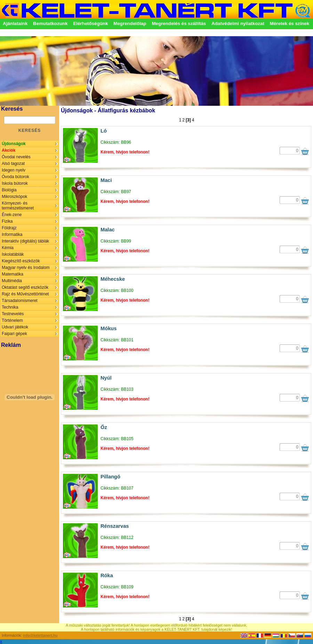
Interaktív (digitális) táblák (25, 241)
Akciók (9, 150)
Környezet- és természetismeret (18, 206)
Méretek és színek (290, 23)
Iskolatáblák (13, 254)
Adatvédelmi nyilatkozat (238, 23)
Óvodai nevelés (16, 157)
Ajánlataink (15, 23)
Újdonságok (14, 144)
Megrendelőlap (130, 23)
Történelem (12, 320)
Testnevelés (13, 314)
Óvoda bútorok (15, 177)
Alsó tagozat (13, 164)
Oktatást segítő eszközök (25, 287)
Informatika (12, 234)
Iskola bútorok (15, 183)
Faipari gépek (14, 334)
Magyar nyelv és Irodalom (26, 268)
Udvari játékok (15, 327)
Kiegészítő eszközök (21, 261)
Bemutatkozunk (50, 23)
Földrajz (9, 228)
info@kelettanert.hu (40, 635)
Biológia (9, 190)
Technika (10, 307)
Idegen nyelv (14, 170)
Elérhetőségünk (90, 23)
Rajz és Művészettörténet (25, 294)
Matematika (13, 274)
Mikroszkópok (14, 197)
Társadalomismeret (20, 301)
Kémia (8, 248)
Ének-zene (12, 215)
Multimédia (12, 281)
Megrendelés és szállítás (179, 23)
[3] (188, 120)
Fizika (7, 221)
